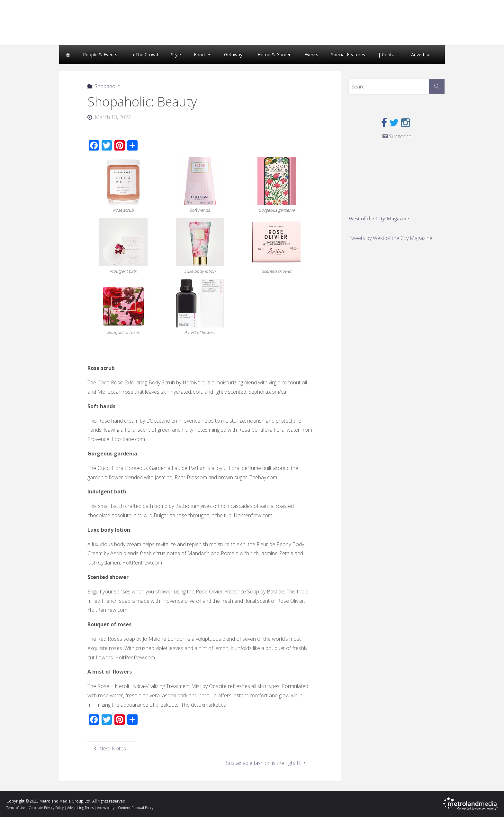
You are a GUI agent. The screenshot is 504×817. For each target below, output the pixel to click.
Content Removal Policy (136, 808)
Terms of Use (16, 808)
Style (176, 55)
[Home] (68, 55)
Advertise (421, 55)
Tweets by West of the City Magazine (390, 238)
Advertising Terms (80, 808)
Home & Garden (274, 55)
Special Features (348, 55)
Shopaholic (107, 86)
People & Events (100, 55)
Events (311, 55)
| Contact (388, 55)
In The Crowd (144, 55)
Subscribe (397, 136)
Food (199, 55)
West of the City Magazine (379, 218)
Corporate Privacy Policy (46, 808)
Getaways (234, 55)
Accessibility (106, 808)
